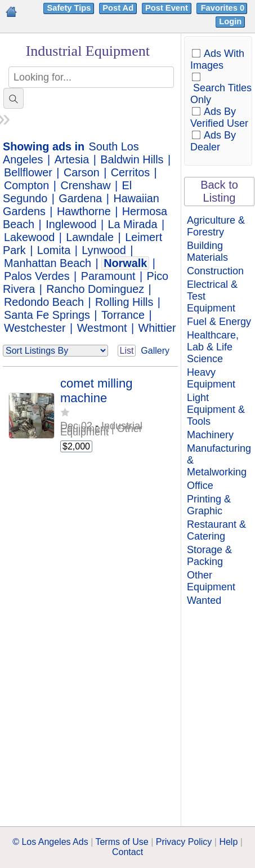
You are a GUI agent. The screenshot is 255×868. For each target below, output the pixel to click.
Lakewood (29, 237)
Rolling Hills (124, 302)
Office (200, 486)
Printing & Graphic (209, 505)
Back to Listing (219, 191)
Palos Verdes (37, 276)
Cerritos (130, 172)
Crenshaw (85, 185)
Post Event (167, 8)
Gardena (80, 198)
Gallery (155, 351)
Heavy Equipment (211, 378)
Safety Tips (69, 8)
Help (228, 842)
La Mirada (133, 224)
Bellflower (28, 172)
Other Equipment (211, 581)
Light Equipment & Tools (216, 409)
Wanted (204, 600)
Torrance (123, 315)
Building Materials (207, 252)
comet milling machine (96, 391)
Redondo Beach (44, 302)
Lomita (54, 250)
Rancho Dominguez (95, 289)
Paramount (108, 276)
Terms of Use (122, 842)
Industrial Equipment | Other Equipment (101, 429)
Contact (127, 852)
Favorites (224, 8)
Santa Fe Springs (47, 315)
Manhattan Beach (48, 263)
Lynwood (104, 250)
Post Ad (118, 8)
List (127, 351)
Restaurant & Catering (216, 530)
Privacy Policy (184, 842)
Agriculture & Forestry (216, 226)
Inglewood (71, 224)
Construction (215, 271)
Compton (26, 185)
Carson (82, 172)
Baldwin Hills (132, 159)
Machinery (210, 435)
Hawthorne (84, 211)
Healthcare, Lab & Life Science (213, 347)
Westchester (35, 328)
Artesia (72, 159)
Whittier (157, 328)
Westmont (102, 328)
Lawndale (90, 237)
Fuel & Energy (219, 322)
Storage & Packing (209, 556)
